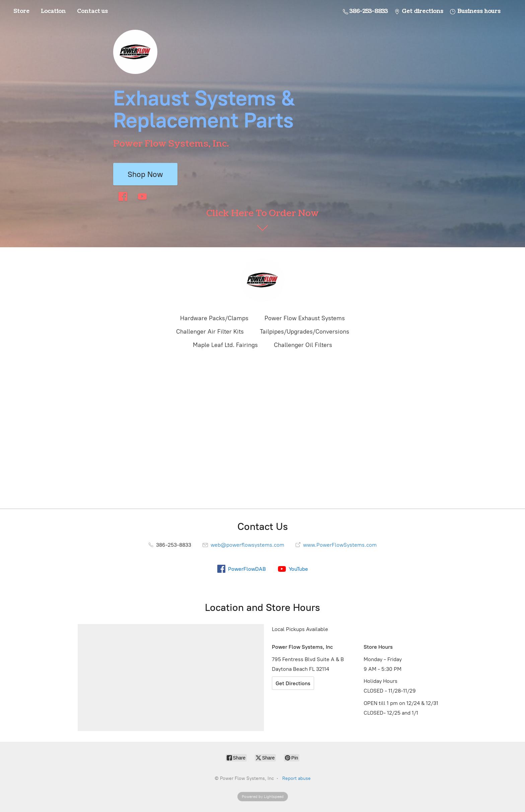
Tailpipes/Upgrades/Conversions (305, 332)
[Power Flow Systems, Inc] (262, 280)
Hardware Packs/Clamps (214, 318)
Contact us (92, 11)
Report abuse (296, 778)
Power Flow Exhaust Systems (305, 318)
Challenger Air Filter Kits (210, 332)
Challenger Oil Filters (303, 345)
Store (21, 11)
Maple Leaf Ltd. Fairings (225, 345)
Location (53, 11)
